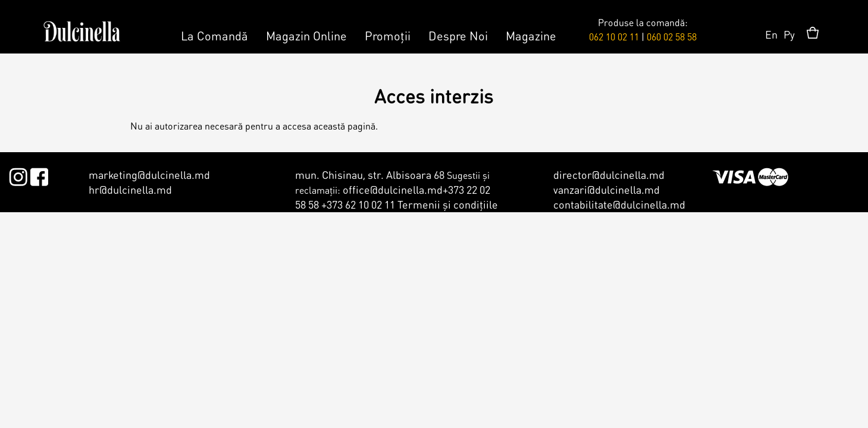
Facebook (39, 175)
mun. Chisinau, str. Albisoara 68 (370, 174)
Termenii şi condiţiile (448, 204)
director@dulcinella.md (609, 174)
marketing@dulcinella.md (149, 174)
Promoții (388, 36)
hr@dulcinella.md (130, 189)
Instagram (18, 175)
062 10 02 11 (614, 37)
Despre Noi (458, 36)
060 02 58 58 (672, 37)
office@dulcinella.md (393, 189)
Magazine (531, 36)
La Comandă (214, 36)
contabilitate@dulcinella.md (619, 204)
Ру (789, 34)
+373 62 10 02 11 (358, 204)
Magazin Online (306, 36)
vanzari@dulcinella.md (607, 189)
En (771, 34)
